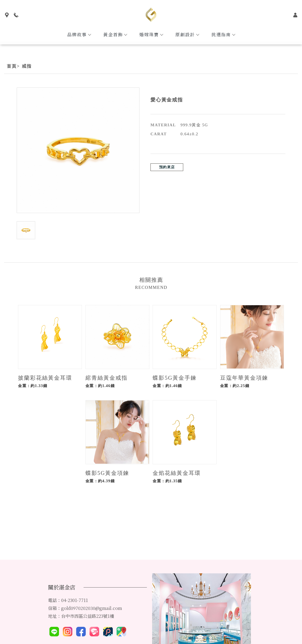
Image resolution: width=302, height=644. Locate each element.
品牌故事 (79, 35)
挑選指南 (223, 35)
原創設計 (187, 35)
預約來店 (167, 167)
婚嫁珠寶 (151, 35)
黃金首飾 (115, 35)
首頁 (12, 66)
